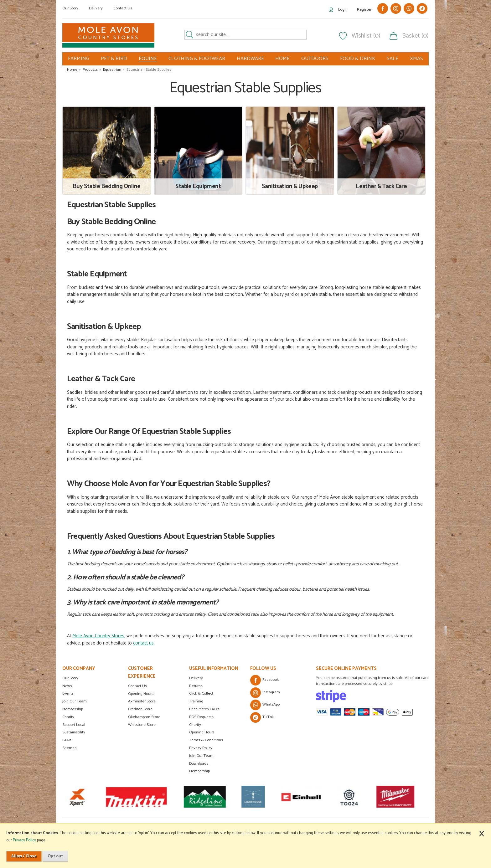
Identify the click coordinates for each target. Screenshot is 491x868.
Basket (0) (415, 36)
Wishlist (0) (366, 36)
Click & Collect (201, 693)
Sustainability (74, 732)
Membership (73, 709)
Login (343, 10)
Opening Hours (141, 694)
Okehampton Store (144, 717)
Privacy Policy (201, 748)
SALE (393, 59)
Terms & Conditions (206, 740)
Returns (196, 686)
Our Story (70, 8)
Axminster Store (142, 701)
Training (196, 701)
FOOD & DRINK (358, 59)
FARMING (79, 59)
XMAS (416, 59)
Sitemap (69, 748)
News (67, 686)
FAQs (67, 740)
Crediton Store (140, 709)
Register (364, 10)
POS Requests (201, 717)
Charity (68, 717)
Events (68, 693)
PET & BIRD (114, 59)
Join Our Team (75, 701)
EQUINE (148, 59)
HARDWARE (250, 59)
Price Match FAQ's (204, 709)
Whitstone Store (142, 725)
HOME (282, 59)
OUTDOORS (315, 59)
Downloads (199, 764)
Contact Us (123, 8)
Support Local (74, 725)
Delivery (96, 8)
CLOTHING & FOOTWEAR (197, 59)
